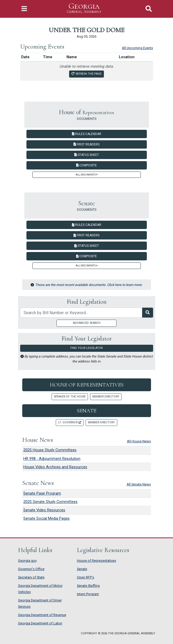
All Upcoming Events (138, 48)
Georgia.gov (27, 561)
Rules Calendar (87, 134)
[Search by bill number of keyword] (81, 313)
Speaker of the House (70, 397)
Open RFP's (86, 577)
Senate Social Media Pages (46, 519)
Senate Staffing (88, 586)
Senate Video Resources (44, 510)
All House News (139, 441)
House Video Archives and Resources (55, 467)
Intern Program (88, 594)
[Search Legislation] (148, 313)
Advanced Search (87, 323)
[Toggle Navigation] (24, 9)
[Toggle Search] (149, 9)
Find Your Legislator (86, 348)
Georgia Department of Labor (40, 623)
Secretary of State (31, 577)
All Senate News (139, 484)
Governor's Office (31, 569)
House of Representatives (87, 385)
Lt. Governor (70, 422)
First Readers (86, 144)
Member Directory (106, 397)
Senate (86, 411)
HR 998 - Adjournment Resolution (52, 459)
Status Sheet (87, 155)
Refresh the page (86, 74)
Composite (86, 165)
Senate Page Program (42, 493)
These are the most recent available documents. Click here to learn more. (86, 285)
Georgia (84, 8)
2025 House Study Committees (50, 450)
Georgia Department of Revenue (42, 615)
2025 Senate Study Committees (50, 502)
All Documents (87, 175)
